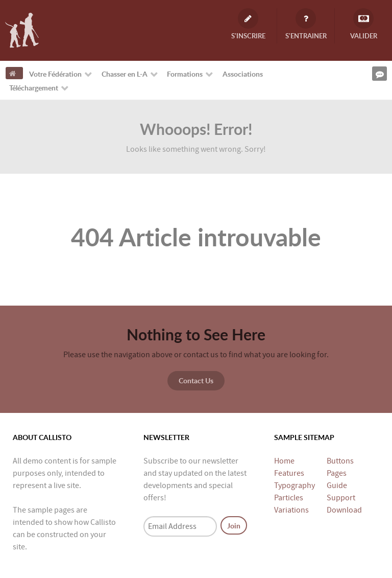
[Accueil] (14, 73)
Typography (295, 485)
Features (289, 473)
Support (341, 498)
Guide (337, 485)
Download (344, 510)
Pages (337, 473)
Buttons (340, 461)
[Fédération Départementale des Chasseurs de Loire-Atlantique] (22, 30)
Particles (289, 498)
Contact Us (196, 380)
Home (284, 461)
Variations (291, 510)
